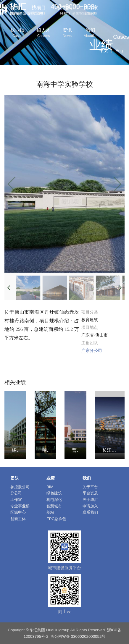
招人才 (43, 33)
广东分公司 (92, 350)
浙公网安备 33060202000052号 (78, 636)
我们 (91, 33)
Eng (119, 51)
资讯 (67, 33)
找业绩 (17, 33)
